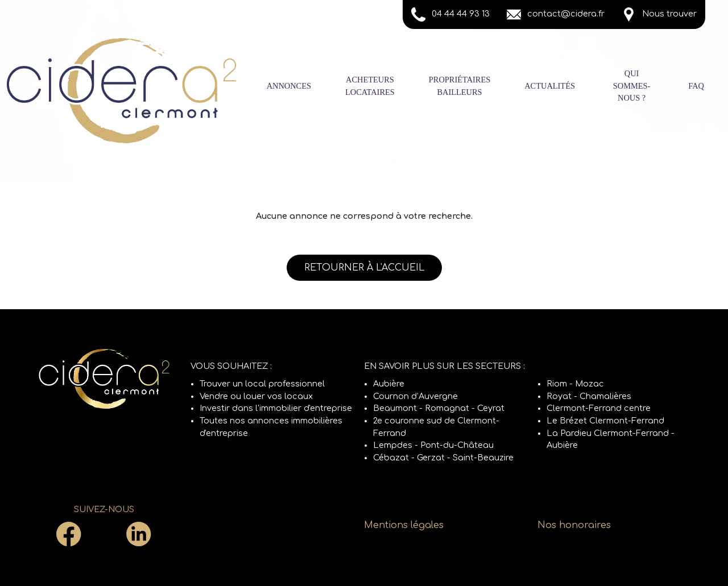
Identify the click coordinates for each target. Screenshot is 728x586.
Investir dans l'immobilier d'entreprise (276, 408)
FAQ (696, 86)
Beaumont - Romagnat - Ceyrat (439, 408)
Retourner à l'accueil (364, 268)
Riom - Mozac (575, 384)
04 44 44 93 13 (450, 14)
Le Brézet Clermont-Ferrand (605, 421)
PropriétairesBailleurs (460, 86)
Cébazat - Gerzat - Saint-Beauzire (443, 458)
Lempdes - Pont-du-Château (433, 445)
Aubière (389, 384)
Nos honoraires (574, 525)
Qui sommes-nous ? (632, 86)
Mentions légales (404, 525)
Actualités (550, 86)
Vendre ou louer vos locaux (256, 396)
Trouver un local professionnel (262, 384)
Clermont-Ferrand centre (599, 408)
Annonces (289, 86)
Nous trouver (659, 14)
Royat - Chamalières (589, 396)
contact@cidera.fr (556, 14)
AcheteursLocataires (370, 86)
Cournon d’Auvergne (415, 396)
